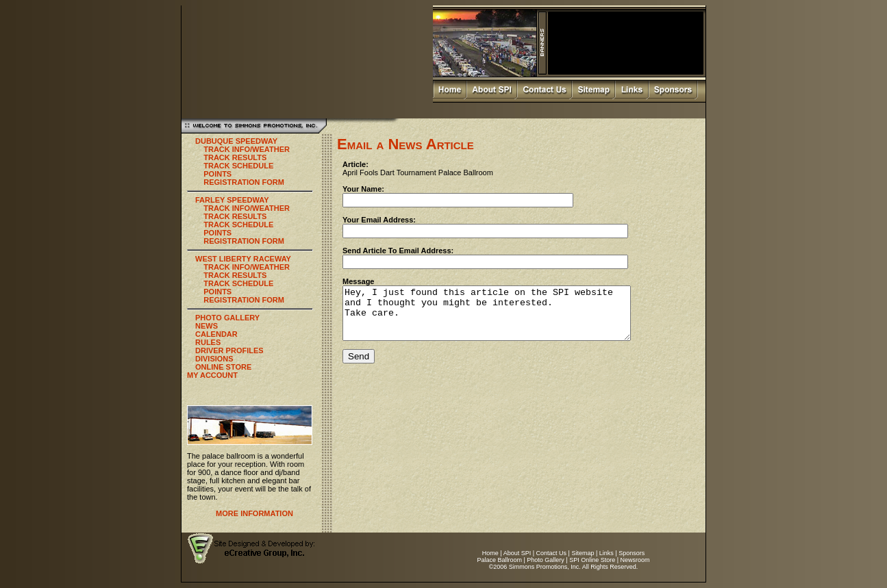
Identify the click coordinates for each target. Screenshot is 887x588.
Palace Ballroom (499, 560)
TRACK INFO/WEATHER (247, 149)
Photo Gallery (546, 560)
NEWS (207, 326)
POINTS (217, 174)
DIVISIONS (214, 359)
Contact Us (552, 553)
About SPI (517, 553)
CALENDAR (216, 334)
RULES (208, 342)
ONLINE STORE (223, 367)
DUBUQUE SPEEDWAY (236, 141)
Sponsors (632, 553)
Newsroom (635, 560)
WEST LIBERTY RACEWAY (243, 259)
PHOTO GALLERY (227, 318)
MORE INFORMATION (254, 513)
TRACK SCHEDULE (238, 166)
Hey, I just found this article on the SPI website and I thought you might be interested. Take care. (504, 318)
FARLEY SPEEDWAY (232, 200)
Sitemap (583, 553)
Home (490, 553)
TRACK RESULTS (235, 157)
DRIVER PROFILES (229, 350)
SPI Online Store (592, 560)
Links (607, 553)
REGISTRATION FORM (244, 182)
